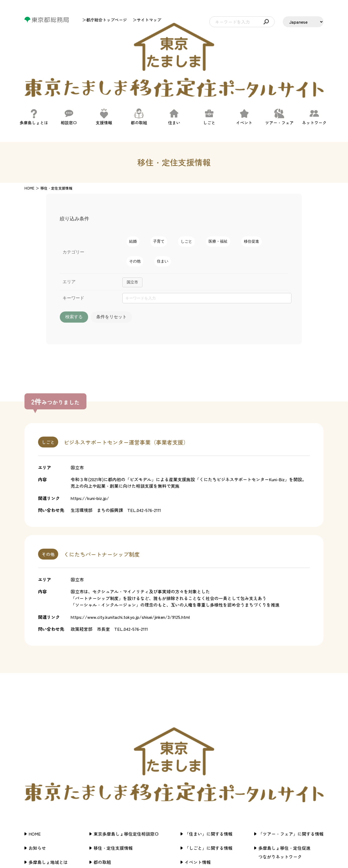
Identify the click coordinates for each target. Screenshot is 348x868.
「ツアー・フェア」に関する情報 (291, 742)
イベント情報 (198, 771)
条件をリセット (142, 271)
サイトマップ (271, 793)
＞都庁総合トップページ (105, 20)
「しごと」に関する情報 (209, 756)
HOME (29, 142)
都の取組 (102, 771)
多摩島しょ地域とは (48, 771)
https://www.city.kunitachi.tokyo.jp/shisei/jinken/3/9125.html (130, 572)
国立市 (132, 236)
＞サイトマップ (147, 20)
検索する (84, 271)
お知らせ (37, 756)
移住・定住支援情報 (113, 756)
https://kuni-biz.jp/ (90, 453)
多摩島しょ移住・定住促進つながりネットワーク (284, 761)
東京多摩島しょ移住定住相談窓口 (126, 742)
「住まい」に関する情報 (209, 742)
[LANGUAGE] (303, 22)
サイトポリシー (274, 779)
